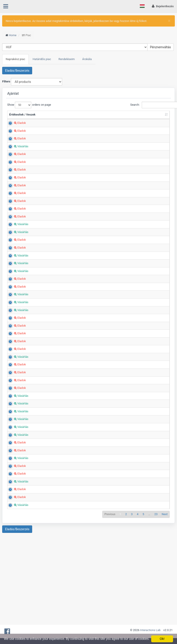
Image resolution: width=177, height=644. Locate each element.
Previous (110, 575)
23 (156, 575)
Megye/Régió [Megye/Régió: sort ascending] (114, 119)
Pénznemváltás (160, 47)
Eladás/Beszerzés (17, 71)
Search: (150, 105)
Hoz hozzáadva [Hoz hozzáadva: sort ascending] (155, 117)
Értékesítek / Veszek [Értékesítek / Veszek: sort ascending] (17, 117)
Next (165, 575)
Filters (6, 81)
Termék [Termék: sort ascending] (39, 119)
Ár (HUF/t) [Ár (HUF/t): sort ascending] (91, 117)
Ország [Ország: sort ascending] (135, 119)
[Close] (169, 21)
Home (13, 35)
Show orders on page (23, 105)
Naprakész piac (15, 59)
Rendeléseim (67, 59)
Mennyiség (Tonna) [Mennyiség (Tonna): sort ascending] (71, 117)
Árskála (87, 59)
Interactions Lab (150, 630)
